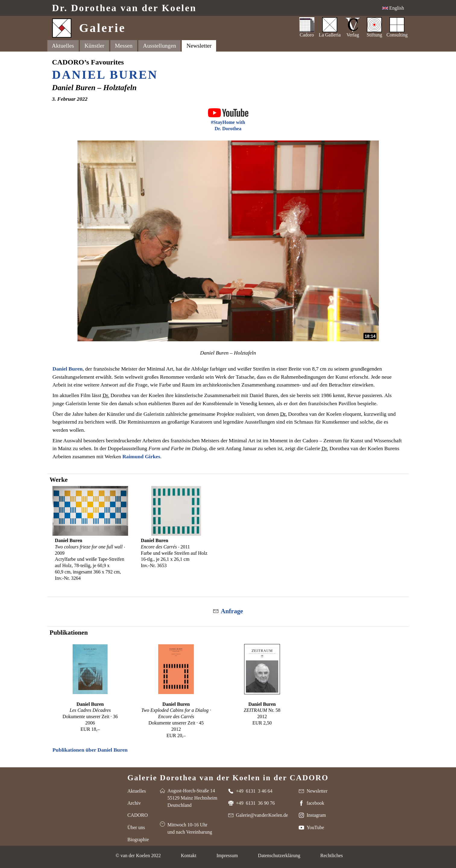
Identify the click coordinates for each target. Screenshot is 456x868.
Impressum (227, 855)
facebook (315, 803)
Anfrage (232, 611)
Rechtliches (332, 855)
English (396, 8)
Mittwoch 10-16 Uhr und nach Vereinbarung (190, 828)
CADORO (138, 815)
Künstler (94, 46)
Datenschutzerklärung (279, 855)
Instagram (316, 815)
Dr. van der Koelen (124, 8)
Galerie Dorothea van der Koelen (228, 777)
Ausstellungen (159, 46)
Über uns (136, 827)
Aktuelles (63, 46)
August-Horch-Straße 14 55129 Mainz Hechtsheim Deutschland (192, 798)
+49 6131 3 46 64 (254, 791)
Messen (124, 46)
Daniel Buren (105, 75)
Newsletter (199, 46)
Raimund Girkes (141, 456)
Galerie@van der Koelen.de (262, 815)
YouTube (315, 827)
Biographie (138, 840)
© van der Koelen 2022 (138, 855)
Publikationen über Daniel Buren (90, 750)
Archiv (134, 803)
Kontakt (189, 855)
